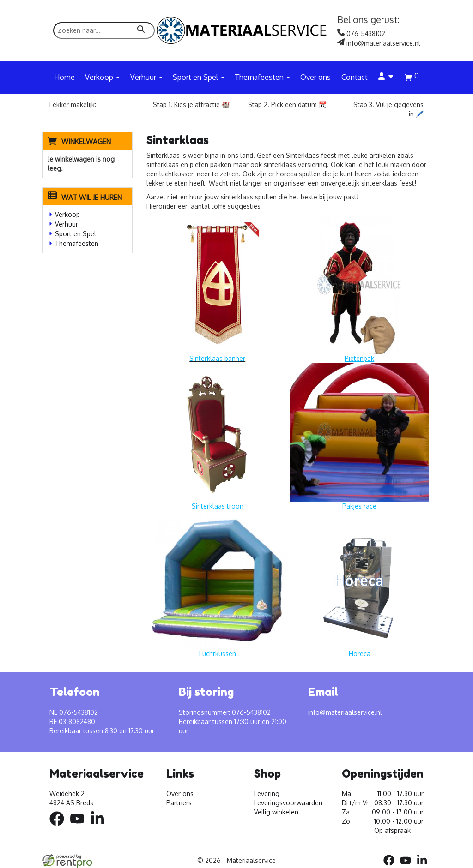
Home (64, 77)
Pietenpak (359, 358)
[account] (386, 77)
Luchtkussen (218, 654)
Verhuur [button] (146, 77)
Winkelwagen (86, 141)
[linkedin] (100, 827)
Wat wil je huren (85, 197)
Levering (267, 793)
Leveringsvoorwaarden (288, 803)
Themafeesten (77, 243)
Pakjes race (359, 506)
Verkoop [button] (102, 77)
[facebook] (60, 827)
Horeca (360, 654)
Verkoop (67, 214)
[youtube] (80, 827)
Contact (355, 77)
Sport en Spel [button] (199, 77)
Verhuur (67, 224)
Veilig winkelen (276, 812)
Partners (179, 803)
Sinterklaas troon (218, 506)
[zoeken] (141, 30)
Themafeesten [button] (262, 77)
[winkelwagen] (412, 78)
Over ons (315, 77)
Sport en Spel (76, 234)
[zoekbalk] (104, 30)
